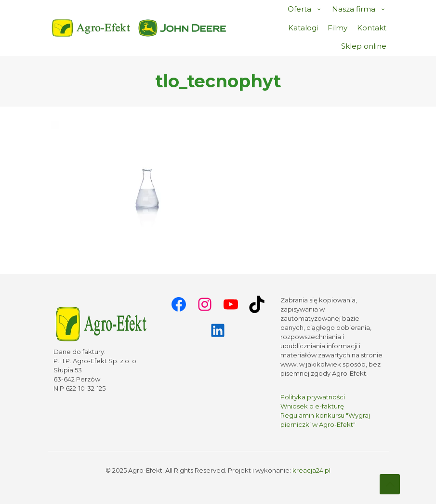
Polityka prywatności (313, 397)
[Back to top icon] (390, 484)
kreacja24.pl (311, 470)
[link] (183, 28)
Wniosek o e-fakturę (312, 406)
